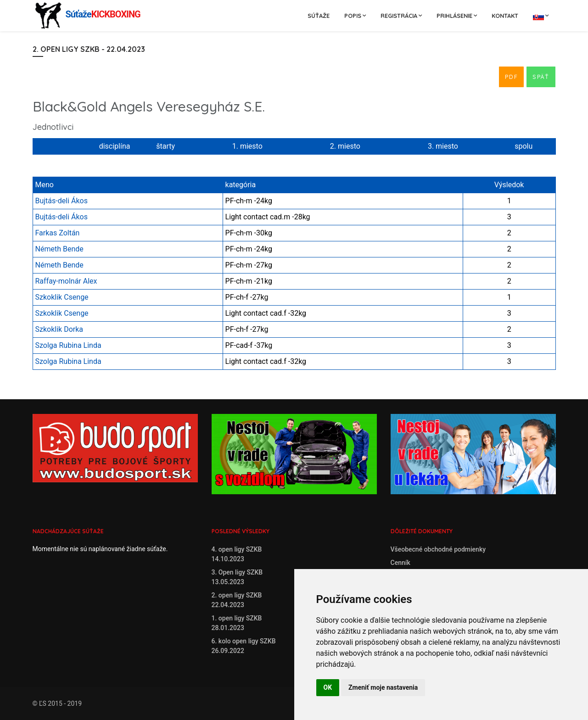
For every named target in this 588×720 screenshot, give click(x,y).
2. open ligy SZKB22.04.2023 (237, 600)
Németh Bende (59, 249)
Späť (541, 77)
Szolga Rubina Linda (68, 345)
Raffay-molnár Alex (66, 281)
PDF (511, 77)
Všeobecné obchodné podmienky (438, 549)
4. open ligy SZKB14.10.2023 (237, 554)
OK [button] (328, 687)
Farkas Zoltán (58, 233)
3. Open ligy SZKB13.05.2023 (237, 577)
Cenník (400, 563)
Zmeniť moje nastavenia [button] (383, 687)
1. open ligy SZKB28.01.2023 (237, 623)
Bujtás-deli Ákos (62, 201)
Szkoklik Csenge (62, 297)
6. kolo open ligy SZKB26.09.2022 (244, 646)
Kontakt (505, 16)
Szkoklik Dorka (59, 329)
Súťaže (319, 16)
